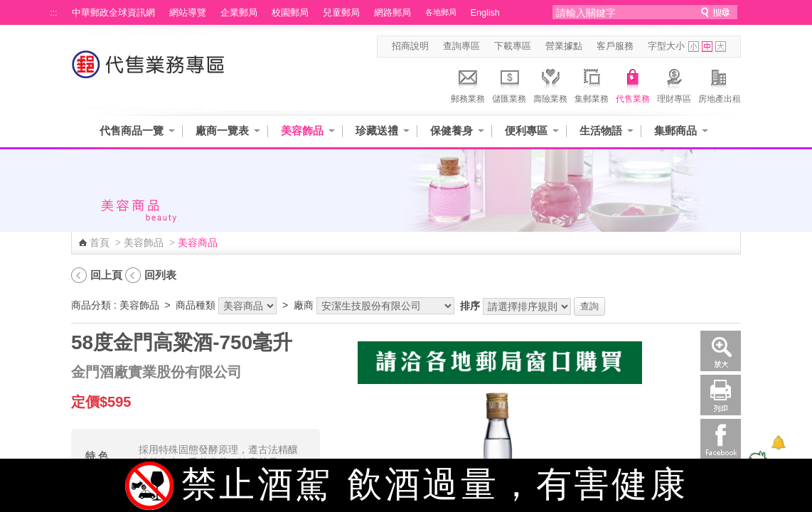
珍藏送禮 (377, 130)
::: (54, 13)
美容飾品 (302, 130)
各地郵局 (441, 12)
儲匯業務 (509, 84)
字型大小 (666, 46)
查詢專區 (461, 46)
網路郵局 (392, 13)
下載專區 (513, 46)
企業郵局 (239, 13)
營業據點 (564, 46)
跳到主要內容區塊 (7, 7)
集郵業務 (592, 84)
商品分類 (91, 305)
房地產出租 (720, 84)
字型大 (721, 47)
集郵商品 (675, 130)
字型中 (707, 47)
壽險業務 (550, 84)
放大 (721, 351)
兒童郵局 (341, 13)
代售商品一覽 (132, 130)
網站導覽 (188, 13)
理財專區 (674, 84)
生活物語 (601, 130)
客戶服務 (615, 46)
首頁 (100, 242)
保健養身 (452, 130)
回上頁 (106, 275)
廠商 (304, 305)
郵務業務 (468, 84)
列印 (721, 395)
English (485, 13)
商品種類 (196, 305)
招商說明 (410, 46)
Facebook (721, 439)
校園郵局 (290, 13)
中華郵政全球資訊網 (113, 13)
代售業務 (633, 84)
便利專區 (526, 130)
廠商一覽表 (222, 130)
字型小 (694, 47)
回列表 (160, 275)
